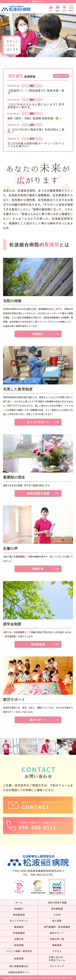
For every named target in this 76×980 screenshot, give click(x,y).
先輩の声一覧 (57, 939)
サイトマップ (57, 966)
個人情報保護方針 (19, 966)
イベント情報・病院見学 (19, 951)
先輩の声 (38, 569)
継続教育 (19, 927)
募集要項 (57, 945)
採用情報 (19, 945)
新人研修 (57, 921)
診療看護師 (19, 933)
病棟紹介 (38, 334)
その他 (57, 915)
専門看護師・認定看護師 (57, 927)
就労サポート (38, 720)
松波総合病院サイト (19, 972)
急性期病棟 (57, 909)
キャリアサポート (38, 422)
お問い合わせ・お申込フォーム (57, 959)
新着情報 (19, 959)
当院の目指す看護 (38, 493)
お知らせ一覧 (61, 76)
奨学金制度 (38, 644)
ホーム (19, 902)
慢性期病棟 (19, 915)
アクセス (57, 951)
